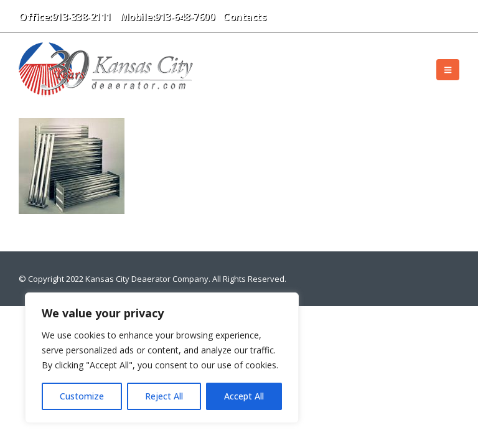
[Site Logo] (106, 69)
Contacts (244, 17)
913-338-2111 (82, 17)
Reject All (164, 396)
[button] (284, 16)
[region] (162, 358)
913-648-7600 (184, 17)
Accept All (244, 396)
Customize (82, 396)
